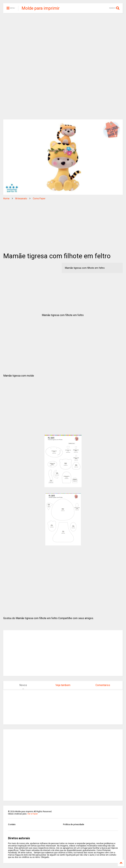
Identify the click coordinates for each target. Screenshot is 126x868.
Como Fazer (39, 199)
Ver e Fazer (33, 814)
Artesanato (21, 199)
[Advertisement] (63, 41)
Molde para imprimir (41, 8)
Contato (12, 824)
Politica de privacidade (74, 824)
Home (6, 199)
